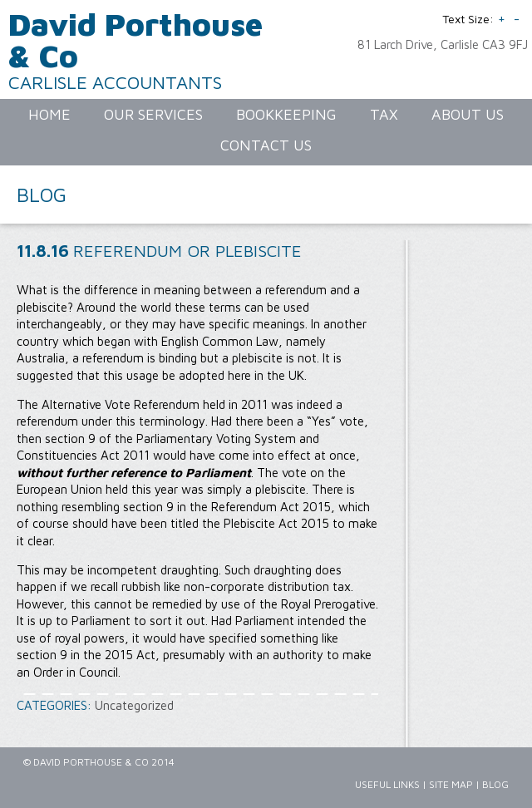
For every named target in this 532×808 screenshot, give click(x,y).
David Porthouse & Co (135, 39)
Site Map (451, 784)
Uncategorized (134, 705)
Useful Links (387, 784)
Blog (495, 784)
